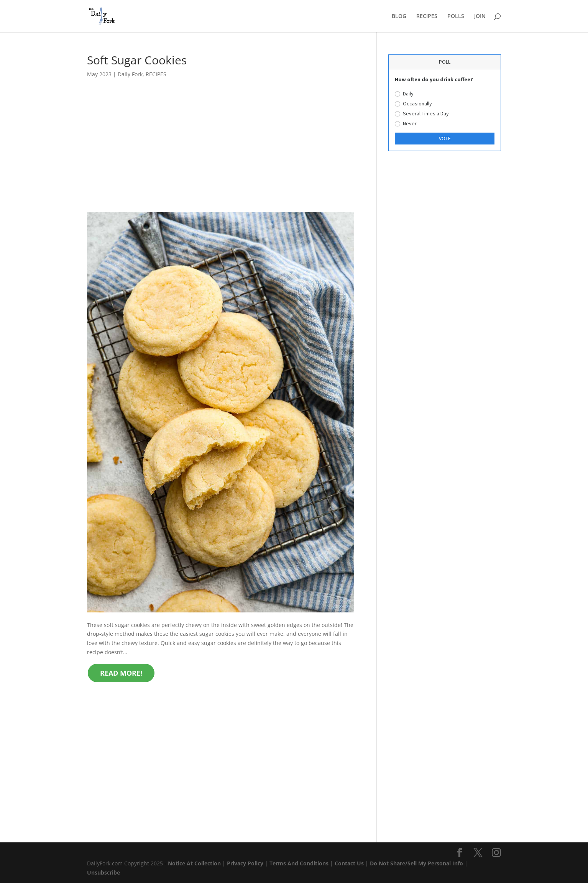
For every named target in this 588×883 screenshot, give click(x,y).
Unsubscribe (103, 872)
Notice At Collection (195, 863)
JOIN (480, 16)
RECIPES (427, 16)
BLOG (399, 16)
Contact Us (349, 863)
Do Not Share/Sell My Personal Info (416, 863)
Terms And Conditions (299, 863)
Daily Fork (130, 74)
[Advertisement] (221, 155)
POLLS (456, 16)
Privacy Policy (245, 863)
